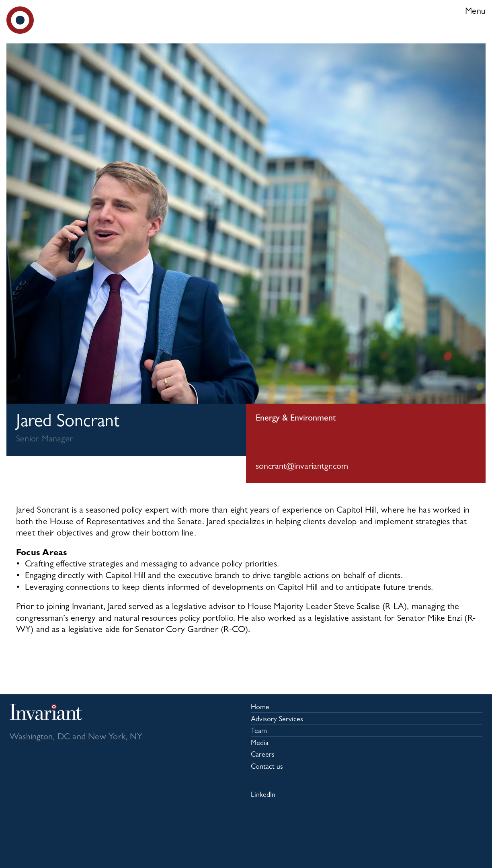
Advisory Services (277, 720)
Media (260, 744)
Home (260, 708)
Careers (263, 755)
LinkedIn (263, 796)
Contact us (267, 767)
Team (259, 732)
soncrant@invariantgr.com (302, 467)
